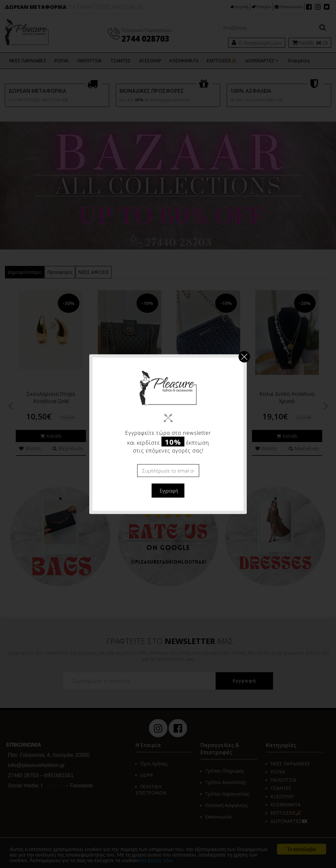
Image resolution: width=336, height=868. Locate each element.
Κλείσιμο (244, 357)
